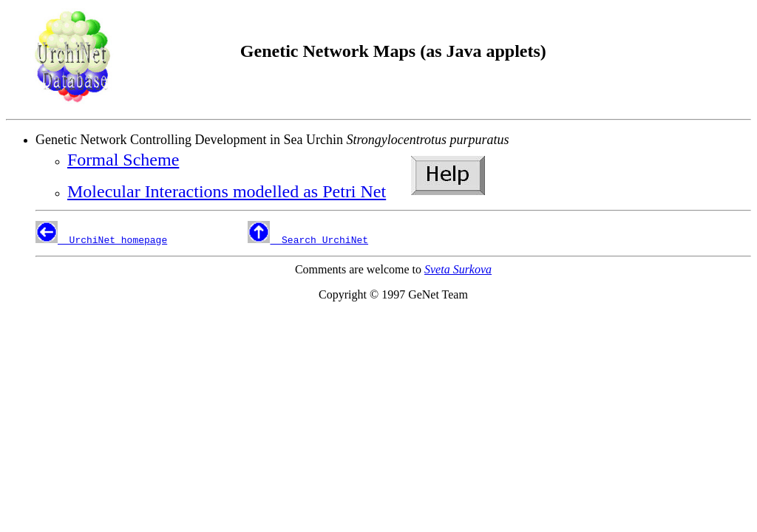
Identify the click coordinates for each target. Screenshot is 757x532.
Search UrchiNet (319, 239)
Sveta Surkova (458, 269)
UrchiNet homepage (112, 239)
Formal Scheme (123, 160)
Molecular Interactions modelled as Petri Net (227, 191)
